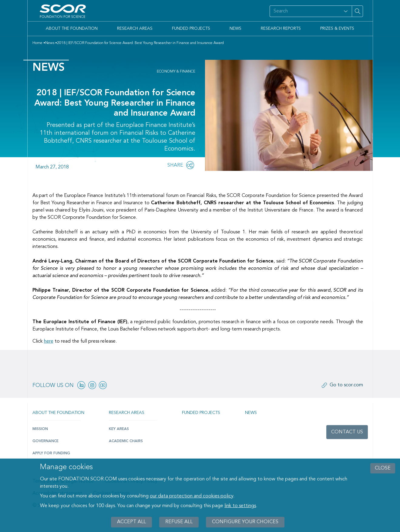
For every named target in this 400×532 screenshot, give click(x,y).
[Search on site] (300, 11)
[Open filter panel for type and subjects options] (346, 11)
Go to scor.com (346, 385)
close (383, 468)
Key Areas (119, 429)
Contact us (347, 432)
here (49, 341)
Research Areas (135, 29)
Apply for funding (51, 453)
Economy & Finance (176, 72)
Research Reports (281, 29)
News (235, 29)
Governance (45, 441)
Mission (40, 429)
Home (37, 43)
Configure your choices (245, 522)
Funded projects (201, 413)
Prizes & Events (337, 29)
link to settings (240, 506)
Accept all (131, 522)
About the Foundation (72, 29)
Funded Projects (191, 29)
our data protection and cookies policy (192, 496)
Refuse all (179, 522)
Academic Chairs (126, 441)
